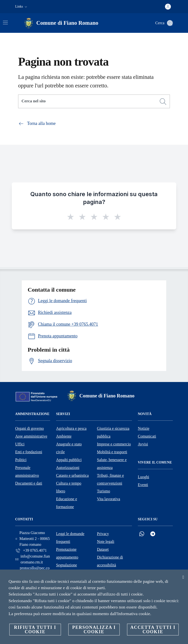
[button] (22, 7)
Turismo (104, 491)
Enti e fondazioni (29, 452)
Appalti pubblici (69, 460)
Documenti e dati (29, 483)
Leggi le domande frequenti (70, 538)
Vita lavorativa (109, 499)
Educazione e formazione (67, 503)
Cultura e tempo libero (69, 487)
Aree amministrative (31, 436)
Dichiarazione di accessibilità (110, 561)
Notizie (144, 428)
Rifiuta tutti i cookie (35, 630)
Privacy (103, 534)
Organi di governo (29, 428)
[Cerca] (170, 23)
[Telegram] (153, 534)
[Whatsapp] (142, 534)
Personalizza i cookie (94, 630)
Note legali (106, 542)
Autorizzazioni (68, 468)
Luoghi (143, 477)
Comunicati (147, 436)
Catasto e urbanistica (72, 475)
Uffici (20, 444)
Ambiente (64, 436)
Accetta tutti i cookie (153, 630)
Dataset (103, 549)
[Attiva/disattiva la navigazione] (5, 23)
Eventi (143, 485)
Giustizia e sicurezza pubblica (113, 432)
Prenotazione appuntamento (67, 553)
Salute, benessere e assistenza (112, 464)
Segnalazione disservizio (66, 569)
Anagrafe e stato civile (69, 448)
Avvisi (143, 444)
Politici (21, 460)
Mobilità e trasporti (112, 452)
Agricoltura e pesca (71, 428)
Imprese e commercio (114, 444)
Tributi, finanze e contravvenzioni (110, 479)
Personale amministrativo (27, 471)
